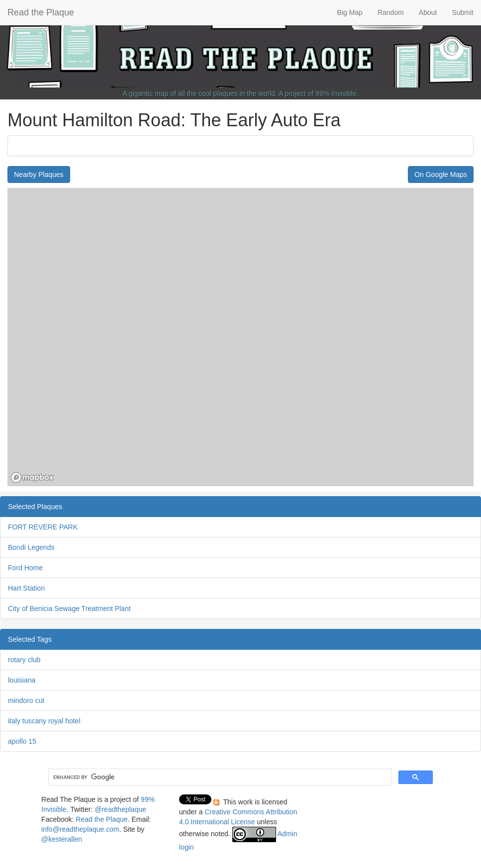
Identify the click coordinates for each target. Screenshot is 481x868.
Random (391, 12)
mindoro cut (26, 700)
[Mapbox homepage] (32, 477)
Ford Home (25, 568)
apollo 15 (22, 741)
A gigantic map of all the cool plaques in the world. (200, 93)
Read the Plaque (41, 12)
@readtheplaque (120, 809)
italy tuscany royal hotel (44, 721)
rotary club (24, 660)
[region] (240, 337)
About (428, 12)
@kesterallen (62, 839)
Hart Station (26, 588)
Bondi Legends (31, 547)
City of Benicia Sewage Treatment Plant (69, 608)
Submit (463, 12)
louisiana (22, 680)
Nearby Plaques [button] (39, 174)
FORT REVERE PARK (43, 527)
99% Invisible (336, 93)
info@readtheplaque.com (80, 829)
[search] (219, 777)
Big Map (350, 12)
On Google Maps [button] (441, 174)
